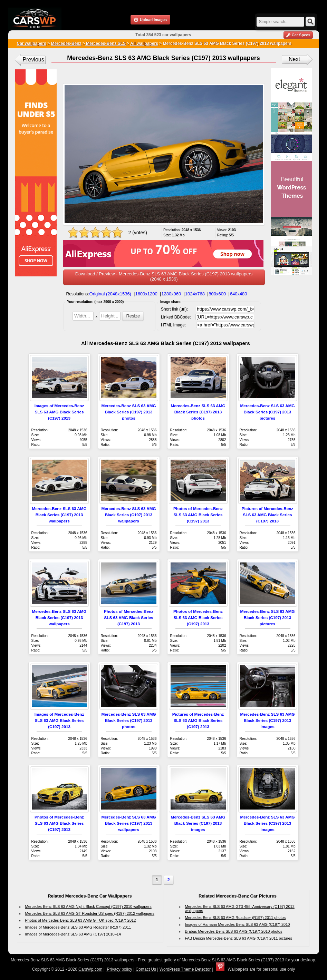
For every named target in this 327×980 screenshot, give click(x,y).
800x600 (217, 294)
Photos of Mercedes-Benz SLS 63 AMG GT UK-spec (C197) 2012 (81, 920)
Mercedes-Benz (66, 43)
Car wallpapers (32, 43)
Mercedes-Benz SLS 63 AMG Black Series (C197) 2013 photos (128, 412)
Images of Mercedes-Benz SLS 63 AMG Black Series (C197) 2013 (59, 412)
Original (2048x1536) (110, 294)
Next (294, 59)
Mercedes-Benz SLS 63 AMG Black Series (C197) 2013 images (267, 720)
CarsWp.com (90, 969)
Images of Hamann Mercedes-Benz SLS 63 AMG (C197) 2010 (238, 924)
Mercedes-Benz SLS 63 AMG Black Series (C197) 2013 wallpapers (59, 515)
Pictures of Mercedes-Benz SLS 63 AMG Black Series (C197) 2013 (267, 515)
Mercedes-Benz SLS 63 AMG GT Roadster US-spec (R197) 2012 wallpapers (90, 913)
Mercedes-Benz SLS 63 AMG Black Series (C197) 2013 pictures (267, 412)
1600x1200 (146, 294)
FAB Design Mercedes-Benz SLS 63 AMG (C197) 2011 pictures (239, 938)
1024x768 (195, 294)
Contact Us (146, 969)
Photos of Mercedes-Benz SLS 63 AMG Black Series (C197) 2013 (198, 515)
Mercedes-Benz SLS (105, 43)
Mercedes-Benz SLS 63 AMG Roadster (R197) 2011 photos (235, 918)
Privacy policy (119, 969)
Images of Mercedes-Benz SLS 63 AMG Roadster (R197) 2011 (78, 927)
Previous (33, 60)
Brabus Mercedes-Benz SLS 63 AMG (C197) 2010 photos (234, 931)
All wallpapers (144, 43)
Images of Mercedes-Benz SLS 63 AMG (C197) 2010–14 (73, 934)
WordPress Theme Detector (185, 969)
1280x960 (171, 294)
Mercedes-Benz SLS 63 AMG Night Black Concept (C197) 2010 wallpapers (88, 906)
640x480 (239, 294)
